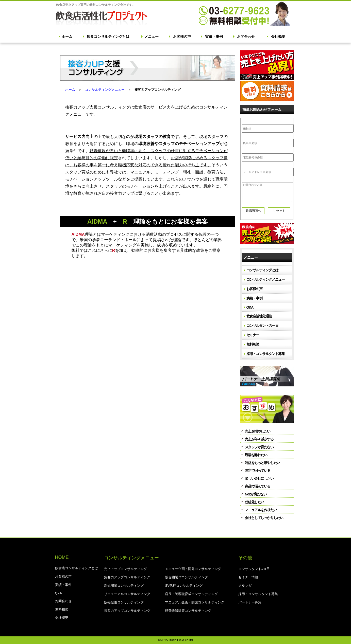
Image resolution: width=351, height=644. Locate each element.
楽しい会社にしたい (259, 478)
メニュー (152, 37)
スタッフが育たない (259, 447)
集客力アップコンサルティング (127, 577)
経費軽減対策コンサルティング (188, 611)
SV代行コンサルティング (184, 586)
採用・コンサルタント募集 (266, 354)
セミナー (253, 335)
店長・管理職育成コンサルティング (191, 594)
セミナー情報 (248, 577)
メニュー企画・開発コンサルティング (193, 569)
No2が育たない (256, 494)
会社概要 (278, 37)
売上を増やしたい (258, 431)
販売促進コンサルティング (124, 602)
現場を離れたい (256, 455)
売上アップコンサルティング (126, 569)
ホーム (67, 37)
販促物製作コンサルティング (186, 577)
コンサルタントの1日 (254, 569)
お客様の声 (182, 37)
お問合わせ (246, 37)
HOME (62, 557)
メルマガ (245, 586)
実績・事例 (214, 37)
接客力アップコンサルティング (127, 611)
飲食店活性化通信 (259, 316)
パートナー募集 (250, 602)
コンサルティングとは (262, 270)
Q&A (250, 307)
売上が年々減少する (259, 439)
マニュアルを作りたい (261, 510)
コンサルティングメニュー (105, 90)
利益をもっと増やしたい (262, 463)
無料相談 (253, 344)
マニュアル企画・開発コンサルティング (195, 602)
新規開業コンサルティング (124, 586)
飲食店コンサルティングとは (77, 568)
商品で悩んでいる (258, 486)
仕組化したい (254, 502)
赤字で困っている (258, 471)
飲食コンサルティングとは (108, 37)
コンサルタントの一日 (262, 326)
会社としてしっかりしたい (264, 518)
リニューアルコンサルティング (127, 594)
